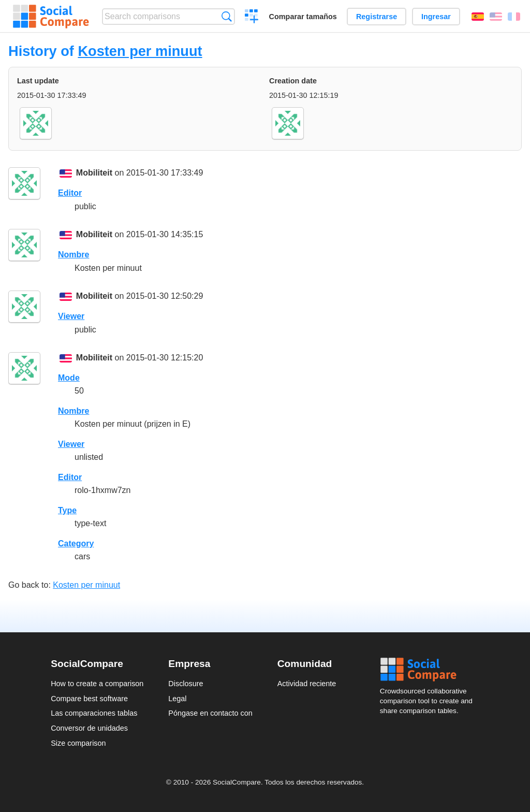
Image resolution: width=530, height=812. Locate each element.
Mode (69, 378)
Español (478, 17)
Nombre (73, 255)
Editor (70, 193)
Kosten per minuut (140, 51)
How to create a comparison (97, 684)
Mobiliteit (94, 173)
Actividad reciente (307, 684)
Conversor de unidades (89, 728)
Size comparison (78, 743)
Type (67, 510)
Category (76, 543)
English (496, 17)
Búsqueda (226, 16)
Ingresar (436, 17)
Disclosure (186, 684)
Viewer (71, 316)
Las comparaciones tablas (94, 713)
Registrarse (377, 17)
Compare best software (89, 699)
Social (430, 670)
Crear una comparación (252, 18)
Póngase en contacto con (210, 713)
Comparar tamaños (303, 17)
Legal (177, 699)
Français (514, 17)
